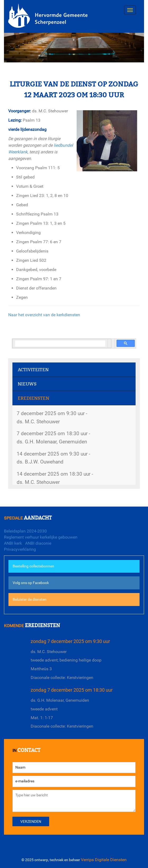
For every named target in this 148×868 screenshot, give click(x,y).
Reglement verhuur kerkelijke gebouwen (41, 537)
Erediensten (33, 398)
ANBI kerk (13, 543)
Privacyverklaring (20, 549)
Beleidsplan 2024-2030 (25, 531)
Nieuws (27, 384)
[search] (60, 344)
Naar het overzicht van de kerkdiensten (44, 315)
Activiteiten (33, 370)
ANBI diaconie (38, 543)
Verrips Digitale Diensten (104, 860)
